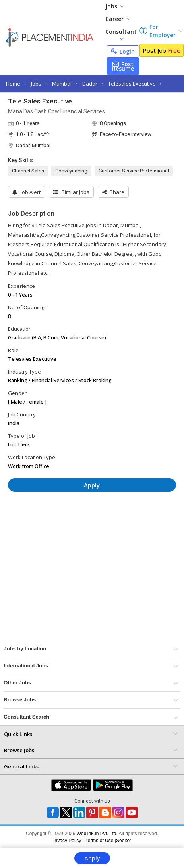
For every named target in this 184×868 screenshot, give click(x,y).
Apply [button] (92, 485)
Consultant (121, 34)
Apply (92, 858)
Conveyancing (71, 171)
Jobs (115, 6)
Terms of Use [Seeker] (109, 841)
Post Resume (123, 66)
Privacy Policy (67, 841)
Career (118, 19)
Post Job (162, 50)
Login (123, 51)
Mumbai (62, 84)
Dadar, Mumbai (33, 145)
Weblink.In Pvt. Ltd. (97, 834)
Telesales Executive (132, 84)
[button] (113, 192)
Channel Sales (28, 171)
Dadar (90, 84)
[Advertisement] (75, 521)
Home (13, 84)
